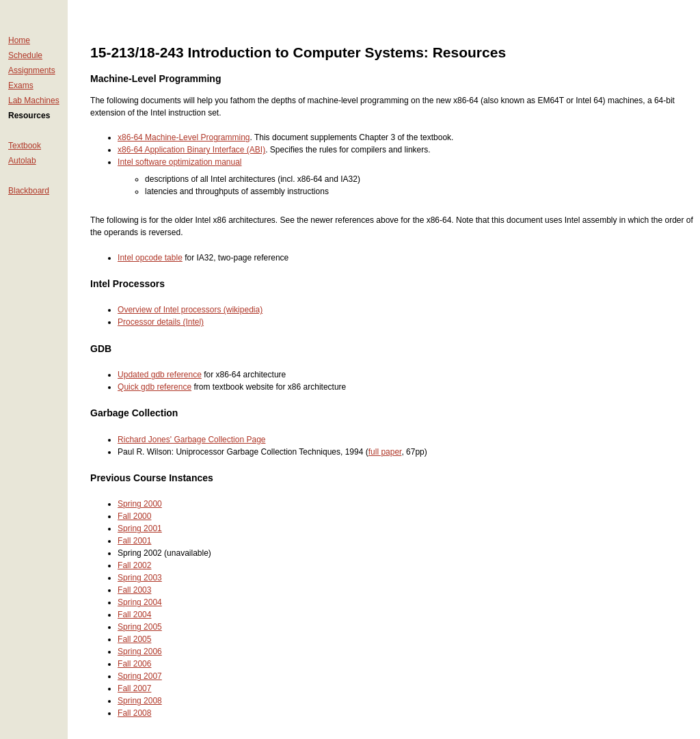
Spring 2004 (140, 602)
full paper (385, 452)
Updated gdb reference (160, 375)
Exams (21, 85)
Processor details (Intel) (161, 322)
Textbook (25, 146)
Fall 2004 (134, 615)
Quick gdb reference (154, 387)
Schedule (25, 55)
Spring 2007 (140, 676)
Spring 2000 (140, 504)
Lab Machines (34, 100)
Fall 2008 (134, 713)
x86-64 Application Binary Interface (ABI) (191, 150)
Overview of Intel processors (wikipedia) (190, 310)
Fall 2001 (134, 541)
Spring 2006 (140, 651)
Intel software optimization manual (179, 162)
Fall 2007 (134, 688)
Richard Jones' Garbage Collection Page (191, 440)
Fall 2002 (134, 565)
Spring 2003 (140, 578)
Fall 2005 (134, 639)
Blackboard (29, 191)
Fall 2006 (134, 664)
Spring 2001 (140, 528)
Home (19, 40)
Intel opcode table (150, 258)
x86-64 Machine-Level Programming (184, 137)
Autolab (22, 161)
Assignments (32, 70)
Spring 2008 (140, 701)
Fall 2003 (134, 590)
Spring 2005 (140, 627)
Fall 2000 (134, 516)
